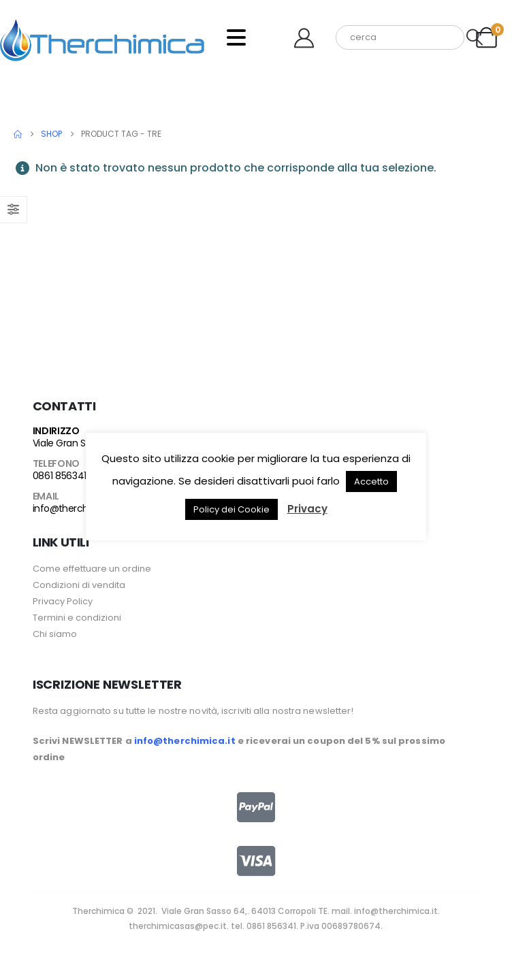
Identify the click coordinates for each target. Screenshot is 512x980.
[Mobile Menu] (236, 37)
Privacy (307, 509)
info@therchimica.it (76, 508)
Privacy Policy (63, 601)
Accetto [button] (371, 481)
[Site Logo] (102, 37)
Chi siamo (55, 634)
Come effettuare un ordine (92, 569)
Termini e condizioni (77, 618)
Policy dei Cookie (231, 509)
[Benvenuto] (309, 38)
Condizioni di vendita (79, 585)
